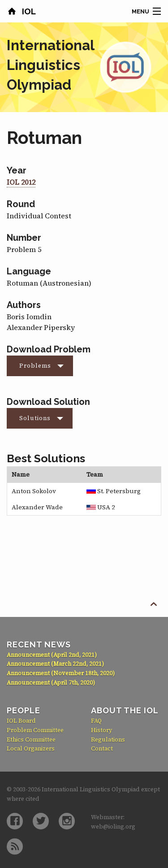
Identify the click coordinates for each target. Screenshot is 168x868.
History (102, 730)
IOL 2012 (21, 182)
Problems (35, 366)
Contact (102, 749)
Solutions (35, 418)
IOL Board (21, 721)
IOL (28, 11)
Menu (140, 11)
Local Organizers (31, 749)
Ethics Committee (31, 740)
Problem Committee (35, 730)
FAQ (96, 721)
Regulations (108, 740)
